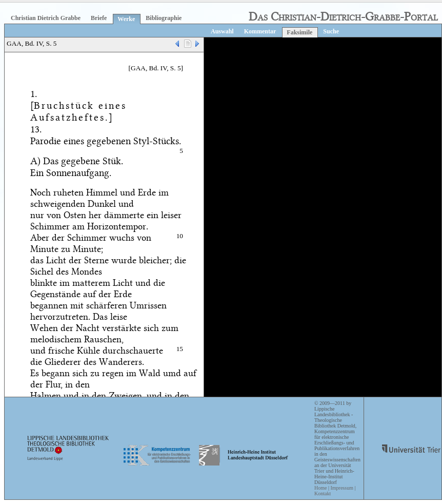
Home (320, 488)
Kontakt (323, 493)
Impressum (341, 488)
